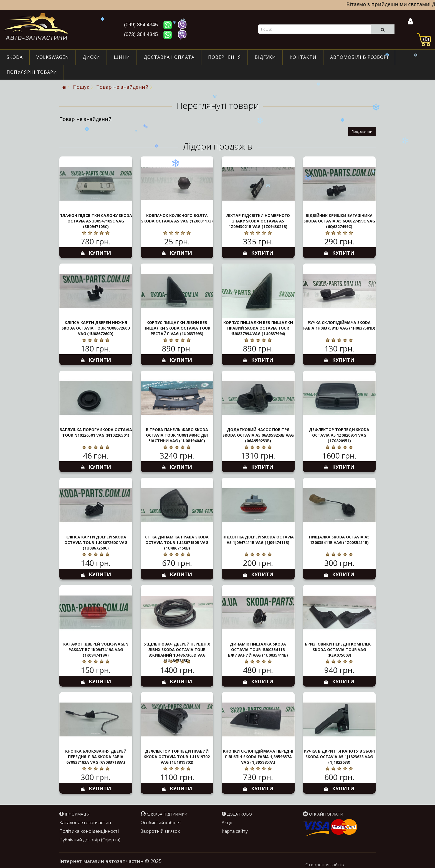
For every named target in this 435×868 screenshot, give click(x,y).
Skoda (15, 57)
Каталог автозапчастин (85, 823)
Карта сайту (235, 831)
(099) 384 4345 (142, 25)
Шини (122, 57)
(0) (426, 39)
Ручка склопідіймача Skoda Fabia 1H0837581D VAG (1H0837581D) (339, 325)
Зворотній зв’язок (160, 831)
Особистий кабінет (161, 823)
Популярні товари (32, 72)
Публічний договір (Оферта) (90, 840)
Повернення (225, 57)
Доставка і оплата (169, 57)
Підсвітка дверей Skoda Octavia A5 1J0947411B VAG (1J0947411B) (258, 540)
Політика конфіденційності (89, 831)
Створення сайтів (325, 865)
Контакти (303, 57)
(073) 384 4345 (142, 34)
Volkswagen (53, 57)
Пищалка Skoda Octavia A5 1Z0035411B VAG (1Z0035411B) (339, 540)
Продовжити (362, 132)
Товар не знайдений (122, 87)
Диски (91, 57)
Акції (227, 823)
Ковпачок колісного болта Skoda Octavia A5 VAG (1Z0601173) (177, 218)
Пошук (81, 87)
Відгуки (265, 57)
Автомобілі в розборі (359, 57)
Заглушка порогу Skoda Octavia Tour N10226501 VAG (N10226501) (96, 432)
